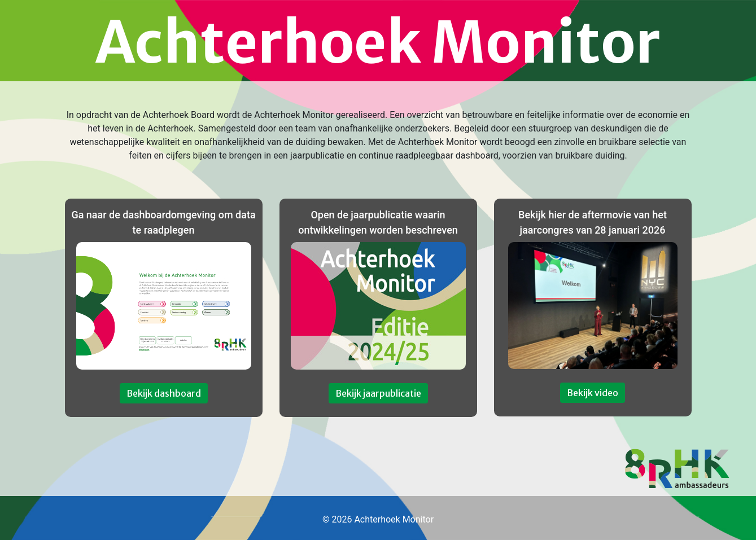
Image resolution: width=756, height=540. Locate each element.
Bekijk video (593, 393)
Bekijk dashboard (164, 393)
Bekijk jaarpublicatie (378, 393)
